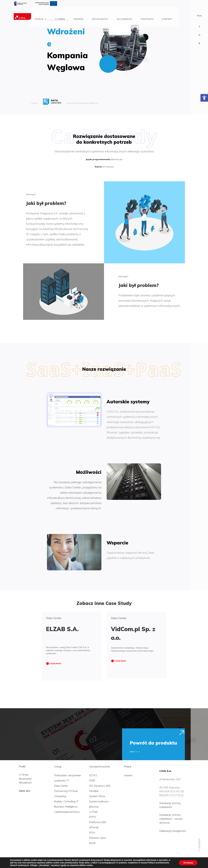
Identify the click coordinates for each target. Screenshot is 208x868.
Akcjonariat (125, 12)
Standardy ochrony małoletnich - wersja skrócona (171, 819)
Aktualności (100, 12)
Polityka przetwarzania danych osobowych (36, 862)
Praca (128, 766)
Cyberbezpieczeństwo (67, 812)
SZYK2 (93, 775)
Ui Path (93, 812)
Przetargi (147, 12)
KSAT (92, 781)
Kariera (79, 12)
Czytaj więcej (55, 664)
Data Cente (61, 786)
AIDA (92, 843)
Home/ (35, 103)
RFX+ (92, 833)
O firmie (60, 12)
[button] (204, 98)
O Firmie (24, 775)
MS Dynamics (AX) (100, 786)
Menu (199, 16)
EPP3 (92, 817)
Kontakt (167, 12)
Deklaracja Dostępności (173, 831)
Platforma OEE (98, 822)
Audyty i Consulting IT (66, 801)
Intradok (94, 791)
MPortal (94, 827)
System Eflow (97, 796)
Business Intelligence (66, 807)
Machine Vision (98, 838)
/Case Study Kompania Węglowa (82, 103)
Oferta (39, 12)
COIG (6, 862)
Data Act (25, 791)
